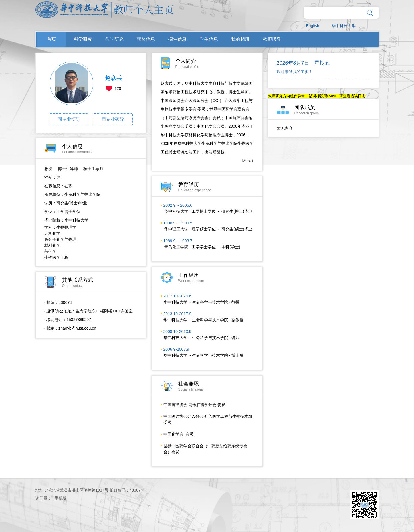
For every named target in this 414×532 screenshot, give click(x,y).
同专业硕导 (113, 119)
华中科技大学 (344, 26)
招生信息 (177, 39)
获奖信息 (146, 39)
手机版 (61, 498)
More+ (248, 161)
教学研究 (114, 39)
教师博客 (272, 39)
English (313, 26)
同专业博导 (69, 119)
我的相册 (240, 39)
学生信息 (209, 39)
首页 (51, 39)
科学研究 (83, 39)
